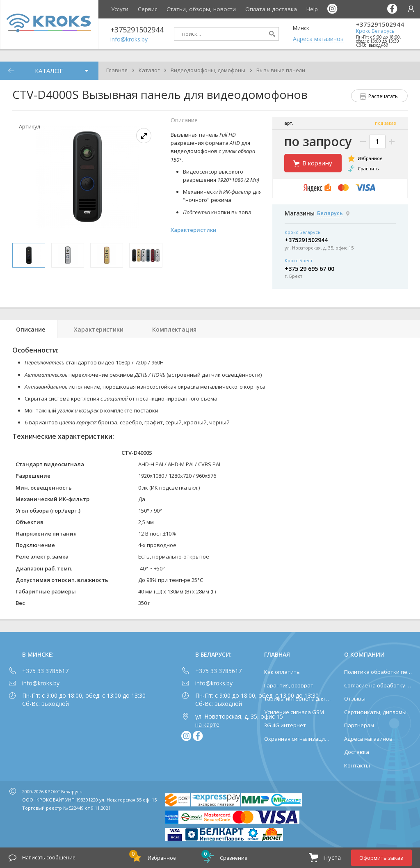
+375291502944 (380, 24)
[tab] (29, 329)
